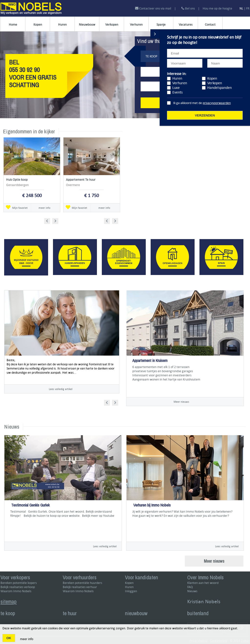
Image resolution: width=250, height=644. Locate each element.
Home (13, 25)
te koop (8, 613)
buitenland (198, 613)
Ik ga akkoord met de (202, 103)
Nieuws (192, 591)
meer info (44, 208)
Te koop (151, 56)
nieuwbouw (136, 613)
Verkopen (112, 25)
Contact (210, 25)
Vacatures (186, 25)
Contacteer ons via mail (153, 8)
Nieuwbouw (87, 25)
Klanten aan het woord (203, 583)
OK (9, 638)
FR (248, 8)
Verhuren (136, 25)
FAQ (190, 587)
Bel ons (188, 8)
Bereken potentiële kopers (19, 583)
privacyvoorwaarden (217, 103)
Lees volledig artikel (61, 389)
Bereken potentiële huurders (82, 583)
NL (241, 8)
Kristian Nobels (204, 601)
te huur (70, 613)
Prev (49, 220)
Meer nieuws (181, 402)
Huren (62, 25)
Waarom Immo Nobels (16, 591)
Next (56, 220)
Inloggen (131, 591)
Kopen (38, 25)
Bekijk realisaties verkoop (18, 587)
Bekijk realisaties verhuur (80, 587)
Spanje (161, 25)
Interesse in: (177, 74)
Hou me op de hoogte (217, 8)
